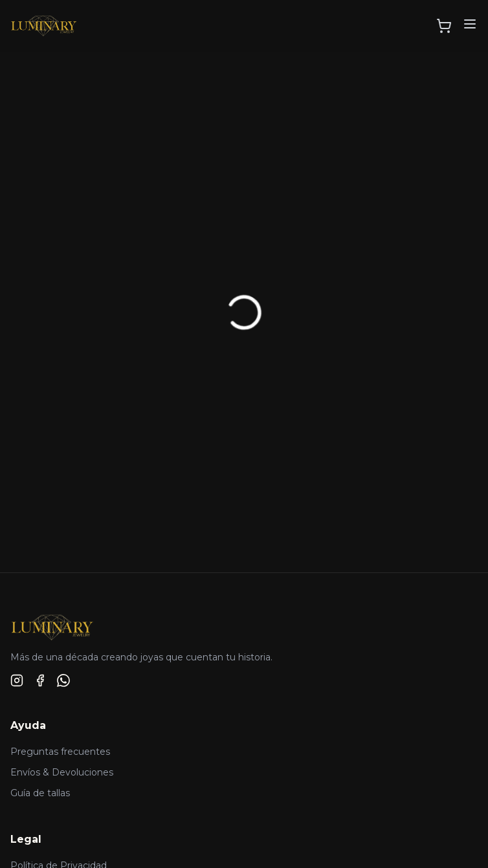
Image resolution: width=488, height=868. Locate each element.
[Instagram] (17, 680)
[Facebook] (40, 680)
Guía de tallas (40, 793)
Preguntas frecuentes (60, 752)
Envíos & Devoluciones (62, 772)
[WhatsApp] (63, 680)
